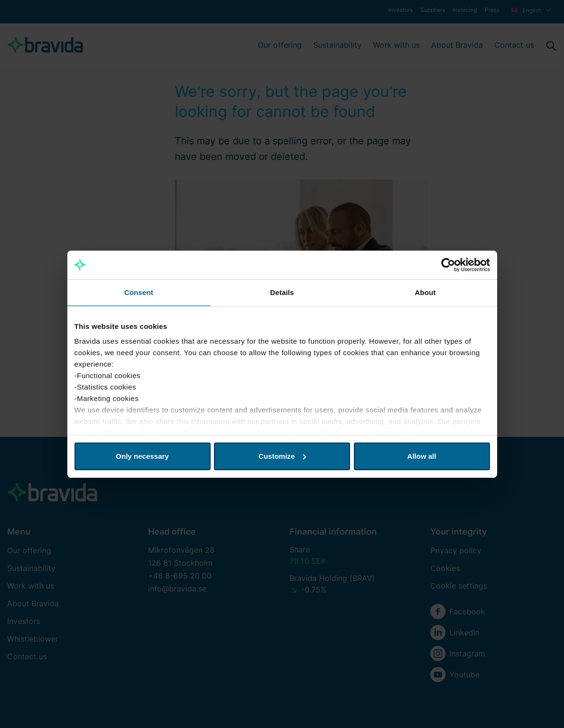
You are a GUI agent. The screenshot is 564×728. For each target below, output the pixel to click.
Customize (282, 456)
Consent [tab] (139, 292)
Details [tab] (282, 292)
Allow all (422, 456)
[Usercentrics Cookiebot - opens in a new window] (448, 265)
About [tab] (426, 292)
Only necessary (143, 456)
